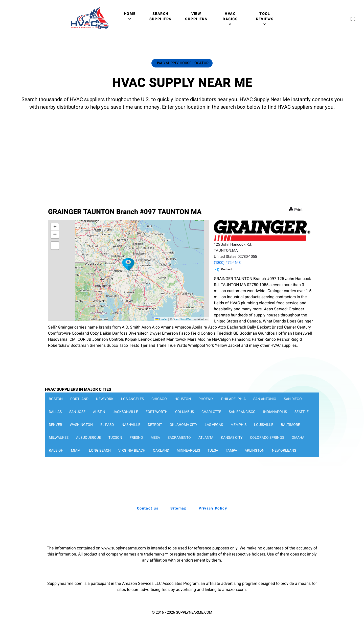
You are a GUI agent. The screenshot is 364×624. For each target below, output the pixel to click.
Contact (227, 269)
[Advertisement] (182, 154)
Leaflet (162, 319)
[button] (128, 264)
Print (296, 210)
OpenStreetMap (183, 319)
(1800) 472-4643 (227, 263)
